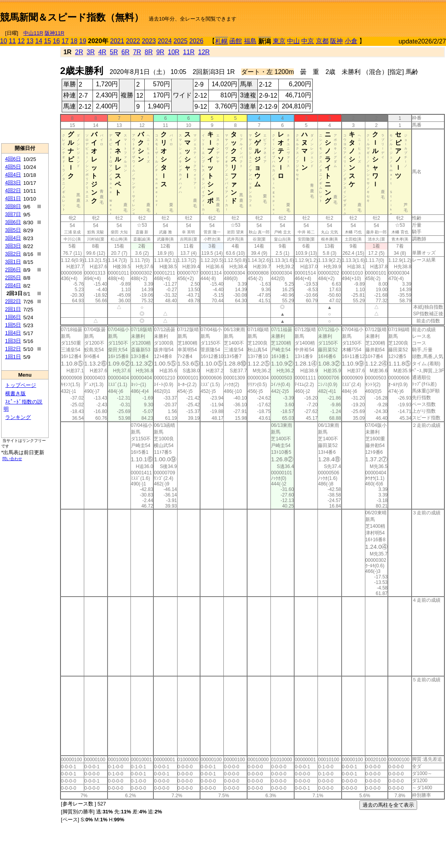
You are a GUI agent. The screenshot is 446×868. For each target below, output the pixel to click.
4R (102, 52)
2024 (165, 41)
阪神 (336, 41)
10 (4, 41)
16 (57, 41)
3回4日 (13, 238)
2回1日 (13, 309)
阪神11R (55, 33)
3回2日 (13, 254)
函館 (236, 41)
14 (39, 41)
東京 (279, 41)
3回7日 (13, 214)
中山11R (33, 33)
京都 (322, 41)
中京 (308, 41)
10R (173, 52)
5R (114, 52)
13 (30, 41)
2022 (133, 41)
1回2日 (13, 349)
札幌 (221, 41)
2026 (197, 41)
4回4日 (13, 175)
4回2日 (13, 190)
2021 (117, 41)
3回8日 (13, 206)
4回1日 (13, 198)
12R (204, 52)
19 (83, 41)
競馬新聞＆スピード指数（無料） (72, 17)
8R (149, 52)
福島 (250, 41)
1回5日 (13, 325)
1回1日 (13, 357)
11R (189, 52)
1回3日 (13, 341)
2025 (181, 41)
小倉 (351, 41)
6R (125, 52)
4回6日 (13, 159)
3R (91, 52)
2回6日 (13, 270)
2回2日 (13, 301)
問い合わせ (12, 459)
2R (79, 52)
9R (160, 52)
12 (21, 41)
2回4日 (13, 285)
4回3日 (13, 183)
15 (47, 41)
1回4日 (13, 333)
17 (65, 41)
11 (12, 41)
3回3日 (13, 246)
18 (74, 41)
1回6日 (13, 317)
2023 (149, 41)
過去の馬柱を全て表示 (388, 805)
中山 (293, 41)
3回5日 (13, 230)
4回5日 (13, 167)
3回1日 (13, 262)
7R (137, 52)
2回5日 (13, 278)
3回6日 (13, 222)
